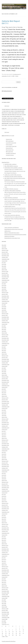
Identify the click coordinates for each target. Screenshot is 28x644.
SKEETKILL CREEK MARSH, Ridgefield (13, 191)
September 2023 (5, 301)
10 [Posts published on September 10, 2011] (23, 630)
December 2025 (5, 254)
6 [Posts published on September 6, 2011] (9, 630)
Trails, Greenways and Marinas (12, 227)
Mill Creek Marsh (10, 141)
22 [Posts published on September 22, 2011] (16, 633)
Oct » (7, 636)
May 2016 (4, 456)
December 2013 (5, 507)
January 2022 (5, 336)
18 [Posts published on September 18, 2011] (2, 633)
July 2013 (4, 516)
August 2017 (5, 429)
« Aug (3, 636)
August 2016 (5, 451)
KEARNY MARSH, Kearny (10, 206)
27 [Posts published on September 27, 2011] (9, 635)
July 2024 (4, 284)
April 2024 (4, 289)
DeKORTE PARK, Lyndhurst (10, 164)
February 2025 (5, 271)
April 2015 (4, 479)
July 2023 (4, 305)
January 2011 (5, 568)
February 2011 (5, 566)
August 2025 (5, 261)
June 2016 (4, 454)
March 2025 (4, 270)
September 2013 (5, 512)
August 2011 (5, 556)
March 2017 (4, 438)
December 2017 (5, 422)
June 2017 (4, 433)
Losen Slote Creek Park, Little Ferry (12, 215)
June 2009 (4, 602)
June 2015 (4, 475)
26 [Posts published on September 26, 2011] (6, 635)
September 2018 (5, 407)
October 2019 (5, 384)
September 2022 (5, 322)
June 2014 (4, 496)
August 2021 (5, 345)
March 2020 (4, 375)
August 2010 (5, 577)
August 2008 (5, 619)
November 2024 (5, 277)
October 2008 (5, 616)
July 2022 (4, 326)
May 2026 (4, 245)
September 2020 (5, 364)
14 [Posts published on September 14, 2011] (13, 631)
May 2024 (4, 287)
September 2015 (5, 470)
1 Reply (17, 76)
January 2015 (5, 484)
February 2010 (5, 588)
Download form (5, 162)
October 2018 (5, 405)
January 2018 (5, 421)
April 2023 (4, 310)
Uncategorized (16, 74)
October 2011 (5, 552)
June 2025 (4, 264)
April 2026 (4, 247)
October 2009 (5, 595)
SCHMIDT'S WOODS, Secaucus (11, 189)
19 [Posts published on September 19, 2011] (6, 633)
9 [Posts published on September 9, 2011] (20, 630)
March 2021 (4, 354)
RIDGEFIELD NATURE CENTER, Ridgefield (13, 177)
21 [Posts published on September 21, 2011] (13, 633)
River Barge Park (10, 150)
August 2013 (5, 514)
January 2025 (5, 273)
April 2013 (4, 521)
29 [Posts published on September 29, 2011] (16, 635)
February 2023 (5, 314)
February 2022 (5, 335)
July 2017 (4, 431)
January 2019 (5, 400)
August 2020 (5, 366)
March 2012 (4, 544)
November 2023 (5, 298)
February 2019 (5, 398)
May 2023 (4, 308)
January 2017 (5, 442)
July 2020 (4, 368)
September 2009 (5, 596)
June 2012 (4, 538)
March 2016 (4, 459)
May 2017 (4, 435)
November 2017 (5, 424)
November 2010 (5, 572)
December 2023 (5, 296)
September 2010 (5, 575)
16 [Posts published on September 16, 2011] (20, 631)
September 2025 (5, 259)
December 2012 (5, 528)
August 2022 (5, 324)
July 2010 (4, 579)
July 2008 (4, 621)
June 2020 (4, 370)
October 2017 (5, 426)
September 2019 (5, 386)
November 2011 (5, 551)
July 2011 (4, 558)
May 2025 (4, 266)
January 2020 (5, 379)
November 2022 (5, 319)
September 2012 (5, 533)
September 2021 (5, 343)
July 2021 (4, 347)
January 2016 (5, 463)
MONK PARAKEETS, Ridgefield (11, 198)
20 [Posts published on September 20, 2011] (9, 633)
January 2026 (5, 252)
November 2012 (5, 530)
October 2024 (5, 278)
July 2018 (4, 410)
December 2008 (5, 612)
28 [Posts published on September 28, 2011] (13, 635)
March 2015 (4, 480)
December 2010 (5, 570)
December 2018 (5, 401)
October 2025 (5, 257)
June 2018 (4, 412)
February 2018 (5, 419)
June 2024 (4, 285)
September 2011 (5, 554)
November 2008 (5, 614)
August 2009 (5, 598)
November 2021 (5, 340)
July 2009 (4, 600)
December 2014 (5, 486)
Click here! (7, 106)
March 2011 (4, 565)
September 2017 (5, 428)
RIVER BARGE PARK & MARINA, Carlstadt (13, 168)
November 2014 (5, 487)
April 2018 (4, 415)
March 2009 (4, 607)
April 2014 (4, 500)
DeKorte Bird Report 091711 (11, 22)
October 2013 (5, 510)
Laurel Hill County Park (11, 143)
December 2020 (5, 359)
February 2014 (5, 503)
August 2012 (5, 535)
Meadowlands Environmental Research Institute (15, 235)
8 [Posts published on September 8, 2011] (16, 630)
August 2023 (5, 303)
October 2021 (5, 342)
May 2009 (4, 603)
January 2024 (5, 294)
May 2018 (4, 414)
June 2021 (4, 349)
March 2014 (4, 501)
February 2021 (5, 356)
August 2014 (5, 493)
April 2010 (4, 584)
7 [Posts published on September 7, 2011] (13, 630)
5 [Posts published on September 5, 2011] (6, 630)
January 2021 (5, 357)
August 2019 (5, 387)
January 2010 (5, 589)
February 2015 (5, 482)
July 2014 (4, 494)
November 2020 (5, 361)
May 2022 (4, 329)
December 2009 (5, 591)
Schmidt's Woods (10, 155)
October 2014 (5, 489)
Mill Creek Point (9, 152)
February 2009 (5, 609)
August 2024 (5, 282)
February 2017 (5, 440)
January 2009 (5, 610)
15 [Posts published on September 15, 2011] (16, 631)
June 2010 (4, 581)
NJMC (13, 76)
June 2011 (4, 559)
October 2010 (5, 574)
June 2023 (4, 307)
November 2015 (5, 466)
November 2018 (5, 403)
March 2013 (4, 523)
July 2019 (4, 389)
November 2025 (5, 256)
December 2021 (5, 338)
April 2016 (4, 458)
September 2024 (5, 280)
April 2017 (4, 437)
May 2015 (4, 477)
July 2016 (4, 452)
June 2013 (4, 517)
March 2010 (4, 586)
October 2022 (5, 321)
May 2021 (4, 350)
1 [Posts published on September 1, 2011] (16, 628)
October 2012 (5, 531)
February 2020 (5, 377)
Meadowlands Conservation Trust (12, 238)
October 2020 (5, 363)
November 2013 (5, 509)
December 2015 (5, 465)
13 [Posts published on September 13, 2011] (9, 631)
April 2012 (4, 542)
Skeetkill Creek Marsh (11, 153)
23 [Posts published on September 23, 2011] (20, 633)
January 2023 (5, 315)
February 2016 (5, 461)
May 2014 (4, 498)
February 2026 (5, 250)
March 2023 (4, 312)
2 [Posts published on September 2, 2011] (20, 628)
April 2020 (4, 373)
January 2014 (5, 505)
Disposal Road (9, 148)
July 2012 (4, 537)
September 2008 (5, 617)
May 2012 (4, 540)
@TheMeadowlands (7, 91)
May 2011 (4, 561)
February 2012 (5, 545)
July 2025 (4, 263)
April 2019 (4, 394)
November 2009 (5, 593)
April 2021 (4, 352)
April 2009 (4, 605)
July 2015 (4, 473)
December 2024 (5, 275)
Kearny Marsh (9, 145)
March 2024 (4, 291)
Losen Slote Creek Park (11, 146)
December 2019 (5, 380)
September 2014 (5, 491)
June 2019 (4, 391)
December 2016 (5, 444)
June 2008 (4, 623)
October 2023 (5, 299)
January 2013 (5, 526)
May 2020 (4, 372)
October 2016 (5, 447)
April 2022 (4, 331)
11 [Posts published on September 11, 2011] (2, 631)
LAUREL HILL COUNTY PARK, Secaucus (13, 175)
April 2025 (4, 268)
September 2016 (5, 449)
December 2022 (5, 317)
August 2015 (5, 472)
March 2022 (4, 333)
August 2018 (5, 408)
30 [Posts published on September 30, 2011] (20, 635)
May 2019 (4, 393)
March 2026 (4, 249)
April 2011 (4, 563)
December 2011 (5, 549)
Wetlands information (9, 236)
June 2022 (4, 328)
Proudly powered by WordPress (9, 641)
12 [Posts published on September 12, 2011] (6, 631)
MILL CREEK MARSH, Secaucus (11, 166)
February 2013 (5, 524)
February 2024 (5, 292)
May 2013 (4, 519)
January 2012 (5, 547)
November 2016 (5, 445)
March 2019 (4, 396)
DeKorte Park (9, 139)
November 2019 (5, 382)
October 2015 (5, 468)
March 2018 (4, 417)
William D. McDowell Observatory (12, 233)
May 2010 (4, 582)
